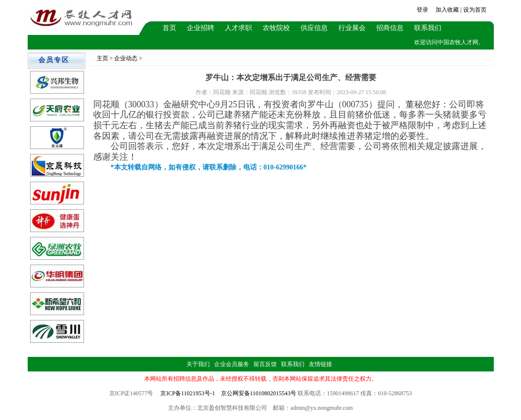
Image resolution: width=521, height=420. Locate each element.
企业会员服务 (232, 364)
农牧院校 (276, 28)
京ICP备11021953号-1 (187, 393)
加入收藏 (447, 10)
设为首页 (475, 10)
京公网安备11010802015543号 (259, 393)
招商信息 (390, 28)
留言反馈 (265, 364)
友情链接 (320, 364)
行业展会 (352, 28)
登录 (422, 10)
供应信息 (314, 28)
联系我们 (428, 28)
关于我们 (198, 364)
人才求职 (238, 28)
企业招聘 (201, 28)
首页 (169, 28)
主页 (102, 58)
